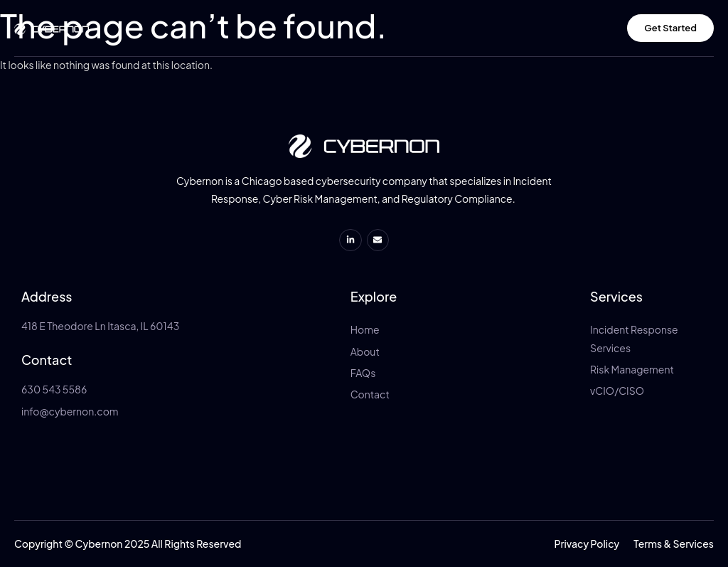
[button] (587, 544)
